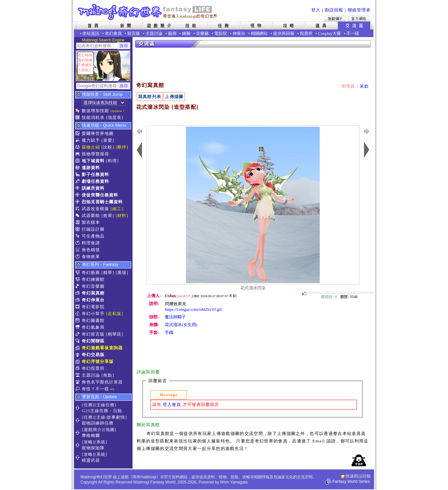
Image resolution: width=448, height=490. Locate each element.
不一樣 (353, 33)
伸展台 (239, 33)
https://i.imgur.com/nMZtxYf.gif (193, 309)
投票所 (306, 33)
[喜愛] (108, 140)
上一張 (367, 131)
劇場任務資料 (95, 181)
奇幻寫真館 (93, 293)
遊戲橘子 (335, 19)
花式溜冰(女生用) (181, 325)
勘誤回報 (334, 10)
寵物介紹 (91, 147)
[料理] (112, 161)
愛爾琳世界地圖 (98, 133)
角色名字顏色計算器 (102, 382)
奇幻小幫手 (93, 314)
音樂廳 (202, 33)
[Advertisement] (253, 65)
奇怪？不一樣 (95, 389)
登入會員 (172, 404)
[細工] (117, 209)
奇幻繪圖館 (93, 279)
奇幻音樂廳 (93, 286)
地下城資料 (93, 161)
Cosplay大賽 (329, 33)
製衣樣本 (91, 222)
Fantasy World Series (351, 482)
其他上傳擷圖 (231, 295)
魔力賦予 (91, 140)
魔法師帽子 (175, 317)
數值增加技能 (95, 111)
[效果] (108, 216)
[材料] (122, 216)
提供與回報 (284, 33)
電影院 (221, 33)
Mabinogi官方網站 (359, 19)
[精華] (108, 273)
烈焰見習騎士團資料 (102, 202)
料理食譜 (91, 243)
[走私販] (115, 314)
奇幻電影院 (93, 307)
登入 (316, 10)
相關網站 (259, 33)
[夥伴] (122, 147)
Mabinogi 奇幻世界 (148, 12)
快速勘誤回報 (358, 476)
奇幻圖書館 (93, 320)
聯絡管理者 (359, 10)
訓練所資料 (93, 188)
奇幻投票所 (93, 368)
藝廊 (172, 33)
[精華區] (115, 334)
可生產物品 (93, 236)
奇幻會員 (113, 33)
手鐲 (169, 332)
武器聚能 (91, 216)
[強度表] (115, 117)
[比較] (108, 147)
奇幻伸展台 (93, 300)
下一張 (139, 131)
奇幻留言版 (93, 334)
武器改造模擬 (95, 209)
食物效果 (91, 257)
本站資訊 (91, 33)
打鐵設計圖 (93, 229)
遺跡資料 (91, 168)
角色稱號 (91, 250)
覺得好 (304, 294)
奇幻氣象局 (93, 327)
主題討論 (154, 33)
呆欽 (364, 86)
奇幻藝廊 (91, 273)
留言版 (134, 33)
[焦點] (108, 375)
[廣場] (122, 273)
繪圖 (186, 33)
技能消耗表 (93, 117)
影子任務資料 (95, 174)
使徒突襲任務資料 (100, 195)
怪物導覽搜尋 (95, 154)
